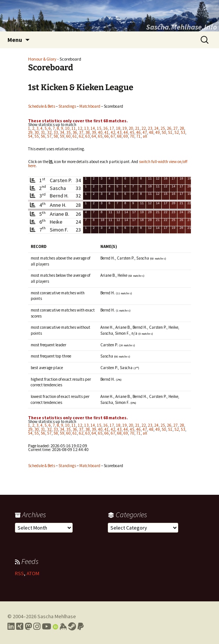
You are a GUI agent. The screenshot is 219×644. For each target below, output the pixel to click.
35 (69, 132)
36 (75, 132)
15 (99, 128)
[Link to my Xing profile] (20, 626)
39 (94, 132)
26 (169, 128)
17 (112, 128)
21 (137, 128)
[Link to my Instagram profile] (37, 626)
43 (119, 132)
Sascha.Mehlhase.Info (182, 27)
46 (139, 132)
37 (81, 132)
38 (88, 132)
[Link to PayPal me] (81, 626)
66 (107, 136)
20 (131, 128)
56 (43, 136)
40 (100, 132)
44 (126, 132)
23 (150, 128)
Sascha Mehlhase (57, 616)
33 (56, 132)
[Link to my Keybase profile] (63, 626)
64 (94, 136)
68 (119, 136)
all (145, 136)
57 (49, 136)
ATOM (33, 573)
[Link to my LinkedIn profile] (11, 626)
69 (126, 136)
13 (86, 128)
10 (67, 128)
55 (37, 136)
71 (139, 136)
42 (113, 132)
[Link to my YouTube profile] (47, 626)
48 (151, 132)
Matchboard (90, 106)
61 (75, 136)
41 (107, 132)
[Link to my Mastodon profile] (28, 626)
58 (56, 136)
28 (182, 128)
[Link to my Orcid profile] (55, 626)
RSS (19, 573)
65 (100, 136)
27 (176, 128)
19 (125, 128)
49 (158, 132)
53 (183, 132)
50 (164, 132)
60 (69, 136)
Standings (67, 106)
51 (170, 132)
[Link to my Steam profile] (72, 626)
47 (145, 132)
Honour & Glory (42, 59)
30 (37, 132)
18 (118, 128)
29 (30, 132)
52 (177, 132)
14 (93, 128)
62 (81, 136)
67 (113, 136)
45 (132, 132)
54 (30, 136)
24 (156, 128)
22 (144, 128)
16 (106, 128)
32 (49, 132)
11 (74, 128)
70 (132, 136)
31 (43, 132)
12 (80, 128)
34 (62, 132)
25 (163, 128)
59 (62, 136)
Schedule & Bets (42, 106)
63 (88, 136)
